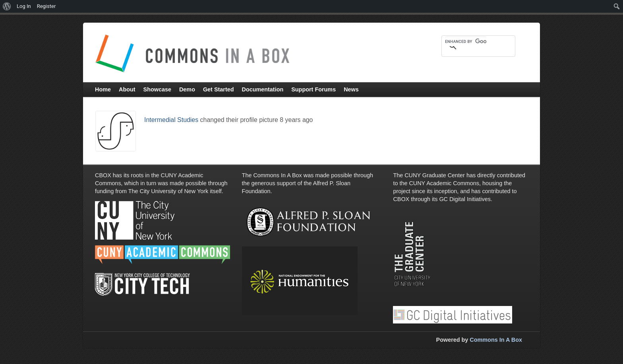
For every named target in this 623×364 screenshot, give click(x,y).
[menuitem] (7, 6)
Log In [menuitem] (24, 6)
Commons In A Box (496, 340)
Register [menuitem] (46, 6)
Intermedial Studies (171, 120)
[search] (466, 41)
